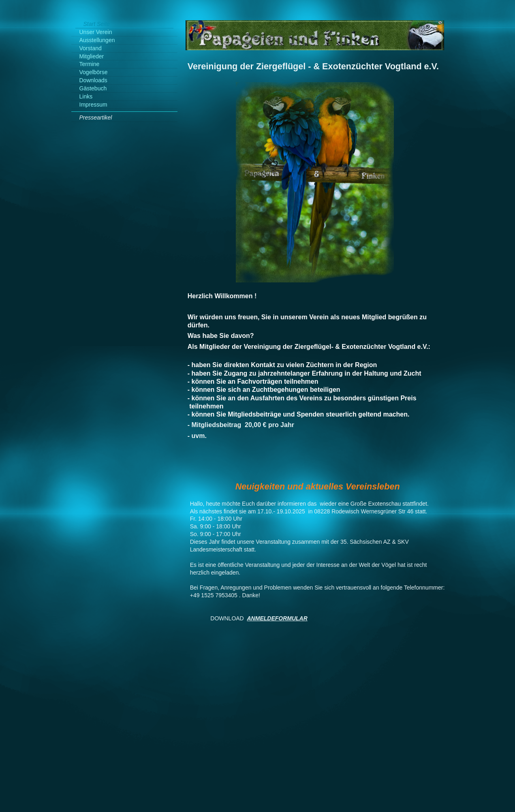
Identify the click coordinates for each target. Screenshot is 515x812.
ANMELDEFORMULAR (277, 618)
